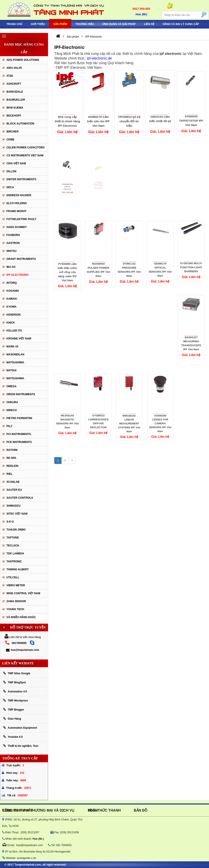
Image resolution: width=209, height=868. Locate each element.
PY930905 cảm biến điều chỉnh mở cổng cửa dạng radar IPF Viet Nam (67, 263)
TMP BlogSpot (15, 682)
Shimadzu (13, 506)
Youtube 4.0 (13, 737)
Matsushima (15, 378)
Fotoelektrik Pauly (21, 219)
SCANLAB (13, 482)
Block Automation (20, 124)
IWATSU (12, 251)
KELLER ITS (14, 331)
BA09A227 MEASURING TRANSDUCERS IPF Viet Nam (191, 334)
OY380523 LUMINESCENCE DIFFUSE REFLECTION (98, 412)
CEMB (10, 140)
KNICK (11, 323)
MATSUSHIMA (15, 362)
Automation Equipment (20, 728)
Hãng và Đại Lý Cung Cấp (181, 24)
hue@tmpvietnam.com (22, 650)
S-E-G (10, 522)
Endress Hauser (19, 195)
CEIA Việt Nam (16, 163)
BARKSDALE (15, 92)
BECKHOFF (14, 116)
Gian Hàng (12, 719)
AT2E (10, 76)
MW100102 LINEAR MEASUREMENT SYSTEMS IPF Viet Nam (129, 414)
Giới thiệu (38, 24)
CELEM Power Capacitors (25, 148)
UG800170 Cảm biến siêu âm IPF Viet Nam (98, 120)
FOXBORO (13, 235)
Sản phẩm (60, 24)
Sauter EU (14, 490)
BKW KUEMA (15, 108)
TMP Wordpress (15, 700)
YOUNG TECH (15, 609)
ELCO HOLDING (17, 203)
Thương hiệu (85, 24)
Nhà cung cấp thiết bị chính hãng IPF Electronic (67, 120)
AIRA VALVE (14, 68)
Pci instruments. (19, 434)
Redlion (12, 466)
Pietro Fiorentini (19, 418)
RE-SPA (11, 458)
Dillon (11, 171)
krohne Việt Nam (19, 339)
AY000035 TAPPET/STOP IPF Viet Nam (191, 115)
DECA (10, 187)
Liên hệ (149, 24)
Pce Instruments (19, 442)
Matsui (11, 370)
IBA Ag (11, 267)
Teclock (13, 546)
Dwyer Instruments (21, 179)
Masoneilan (15, 354)
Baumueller (16, 100)
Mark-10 (12, 347)
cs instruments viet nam (25, 155)
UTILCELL (13, 577)
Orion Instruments (21, 394)
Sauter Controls (20, 498)
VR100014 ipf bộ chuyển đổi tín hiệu (129, 119)
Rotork (12, 450)
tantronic (14, 561)
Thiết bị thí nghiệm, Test (21, 746)
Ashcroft (14, 84)
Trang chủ (14, 24)
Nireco (12, 410)
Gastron (13, 243)
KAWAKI (12, 299)
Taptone (13, 538)
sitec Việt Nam (17, 514)
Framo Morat (16, 211)
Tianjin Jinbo (16, 530)
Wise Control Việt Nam (23, 593)
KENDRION (14, 315)
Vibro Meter (16, 585)
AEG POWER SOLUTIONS (23, 60)
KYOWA (11, 307)
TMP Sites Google (17, 673)
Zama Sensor (16, 601)
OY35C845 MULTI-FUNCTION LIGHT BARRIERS (191, 258)
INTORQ (12, 283)
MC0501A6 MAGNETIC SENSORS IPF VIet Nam (67, 412)
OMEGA (11, 386)
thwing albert (17, 569)
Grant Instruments (21, 259)
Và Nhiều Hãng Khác (21, 617)
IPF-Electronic (18, 275)
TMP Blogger (14, 710)
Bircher (13, 132)
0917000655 (19, 643)
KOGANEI (13, 291)
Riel (9, 474)
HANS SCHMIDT (17, 227)
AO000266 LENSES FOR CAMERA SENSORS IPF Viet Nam (160, 414)
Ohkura (12, 402)
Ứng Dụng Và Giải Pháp (119, 24)
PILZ (9, 426)
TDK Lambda (15, 554)
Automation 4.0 (15, 691)
